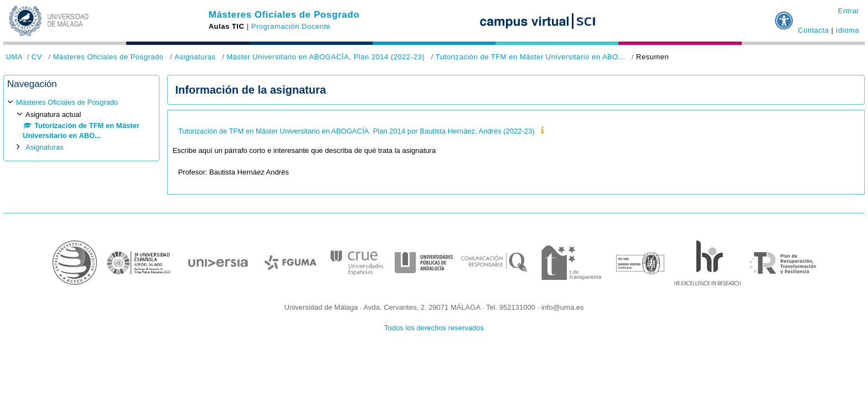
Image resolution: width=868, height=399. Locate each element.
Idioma (848, 30)
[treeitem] (81, 125)
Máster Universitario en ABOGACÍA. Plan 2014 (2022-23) (325, 57)
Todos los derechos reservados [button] (434, 328)
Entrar (848, 11)
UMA (14, 57)
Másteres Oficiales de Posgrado (284, 15)
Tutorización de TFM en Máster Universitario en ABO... (531, 57)
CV (37, 57)
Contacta (813, 30)
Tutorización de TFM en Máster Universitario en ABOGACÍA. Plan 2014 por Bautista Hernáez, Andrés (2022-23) (356, 131)
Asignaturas (195, 57)
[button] (784, 16)
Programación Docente (291, 26)
